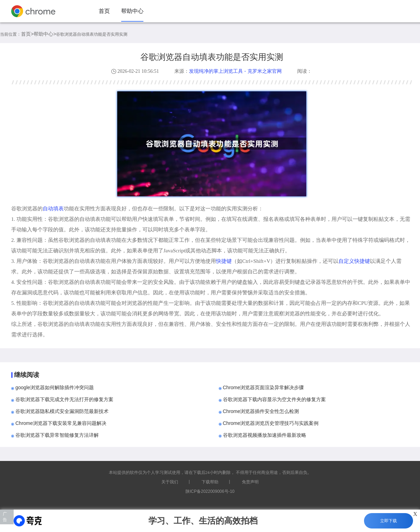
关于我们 (170, 482)
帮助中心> (45, 34)
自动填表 (53, 208)
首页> (27, 34)
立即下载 (388, 521)
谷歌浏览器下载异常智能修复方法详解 (57, 435)
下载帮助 (210, 482)
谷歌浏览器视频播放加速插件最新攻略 (265, 435)
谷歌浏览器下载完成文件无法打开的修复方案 (64, 399)
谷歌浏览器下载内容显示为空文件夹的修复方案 (274, 399)
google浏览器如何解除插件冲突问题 (55, 387)
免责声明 (250, 482)
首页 (104, 11)
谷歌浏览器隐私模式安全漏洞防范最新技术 (62, 411)
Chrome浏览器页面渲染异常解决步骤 (264, 387)
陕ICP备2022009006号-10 (210, 491)
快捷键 (224, 261)
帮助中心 (132, 11)
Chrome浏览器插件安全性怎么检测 (261, 411)
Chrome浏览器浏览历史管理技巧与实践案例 (271, 423)
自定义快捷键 (354, 261)
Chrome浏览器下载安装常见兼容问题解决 (61, 423)
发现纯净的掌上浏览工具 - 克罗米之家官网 (235, 71)
